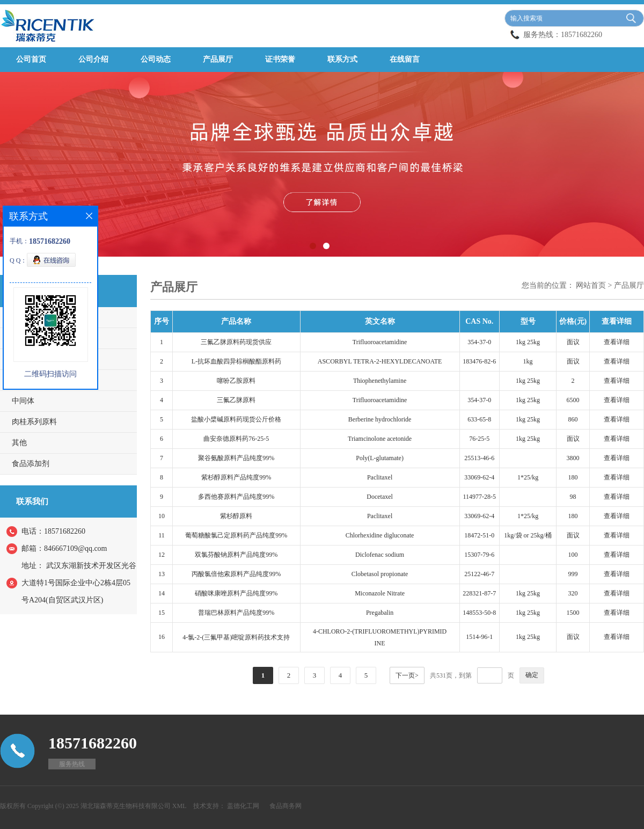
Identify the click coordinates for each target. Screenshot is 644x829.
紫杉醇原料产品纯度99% (236, 477)
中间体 (23, 401)
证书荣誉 (280, 59)
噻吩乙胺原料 (236, 381)
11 (162, 535)
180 (573, 477)
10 (162, 516)
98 (573, 497)
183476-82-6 (479, 361)
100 (573, 555)
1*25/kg (528, 477)
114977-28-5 (480, 497)
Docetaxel (380, 497)
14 (162, 593)
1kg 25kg (528, 342)
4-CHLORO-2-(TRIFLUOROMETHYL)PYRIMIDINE (380, 637)
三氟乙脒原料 (236, 400)
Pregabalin (380, 613)
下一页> (407, 675)
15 (162, 613)
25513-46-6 (479, 458)
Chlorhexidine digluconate (380, 535)
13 (162, 574)
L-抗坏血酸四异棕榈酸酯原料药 (236, 361)
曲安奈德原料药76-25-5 (236, 439)
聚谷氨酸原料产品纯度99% (236, 458)
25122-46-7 (479, 574)
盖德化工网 (243, 806)
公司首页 (31, 59)
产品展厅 (218, 59)
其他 (19, 443)
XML (180, 806)
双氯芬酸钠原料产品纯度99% (236, 555)
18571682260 (581, 35)
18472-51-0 (479, 535)
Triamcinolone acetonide (380, 439)
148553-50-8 (479, 613)
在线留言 (405, 59)
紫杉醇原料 (236, 516)
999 (573, 574)
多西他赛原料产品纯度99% (236, 497)
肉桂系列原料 (34, 422)
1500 (573, 613)
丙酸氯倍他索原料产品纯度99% (236, 574)
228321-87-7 (479, 593)
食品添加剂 (31, 464)
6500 (573, 400)
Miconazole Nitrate (380, 593)
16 (162, 637)
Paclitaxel (380, 477)
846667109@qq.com (76, 548)
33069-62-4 (479, 477)
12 (162, 555)
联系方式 (342, 59)
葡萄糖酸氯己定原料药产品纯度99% (236, 535)
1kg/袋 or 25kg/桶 (528, 535)
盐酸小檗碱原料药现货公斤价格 (236, 419)
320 (573, 593)
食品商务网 (286, 806)
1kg (528, 361)
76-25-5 (479, 439)
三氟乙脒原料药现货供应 (236, 342)
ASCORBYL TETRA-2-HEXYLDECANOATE (380, 361)
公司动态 (156, 59)
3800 (573, 458)
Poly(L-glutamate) (380, 458)
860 (573, 419)
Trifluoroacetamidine (380, 342)
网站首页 (591, 285)
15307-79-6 (479, 555)
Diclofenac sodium (380, 555)
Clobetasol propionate (380, 574)
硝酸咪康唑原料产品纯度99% (236, 593)
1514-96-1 (479, 637)
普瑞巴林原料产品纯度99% (236, 613)
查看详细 (617, 342)
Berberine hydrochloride (380, 419)
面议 (573, 342)
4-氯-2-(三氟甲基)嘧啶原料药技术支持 (236, 637)
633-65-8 (479, 419)
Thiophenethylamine (380, 381)
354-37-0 (479, 342)
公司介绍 (93, 59)
